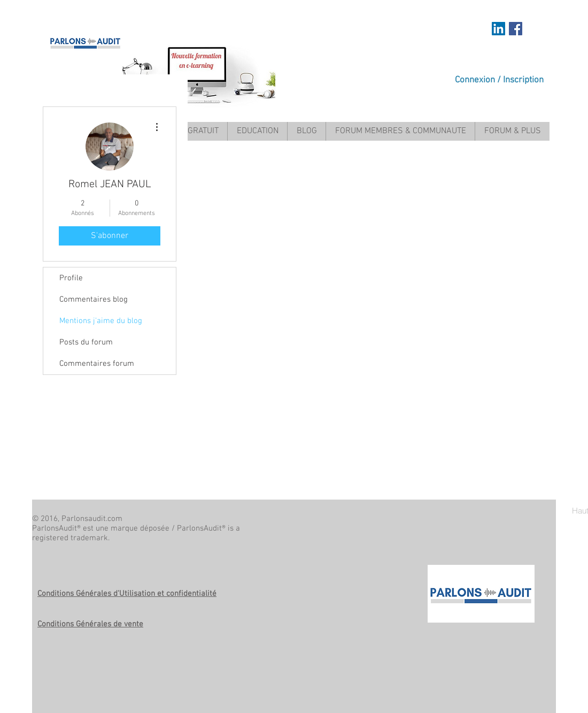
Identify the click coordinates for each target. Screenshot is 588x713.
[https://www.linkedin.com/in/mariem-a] (498, 29)
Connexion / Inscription (499, 80)
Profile (71, 278)
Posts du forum (86, 342)
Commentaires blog (94, 300)
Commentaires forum (97, 364)
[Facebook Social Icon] (516, 29)
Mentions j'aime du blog (101, 321)
